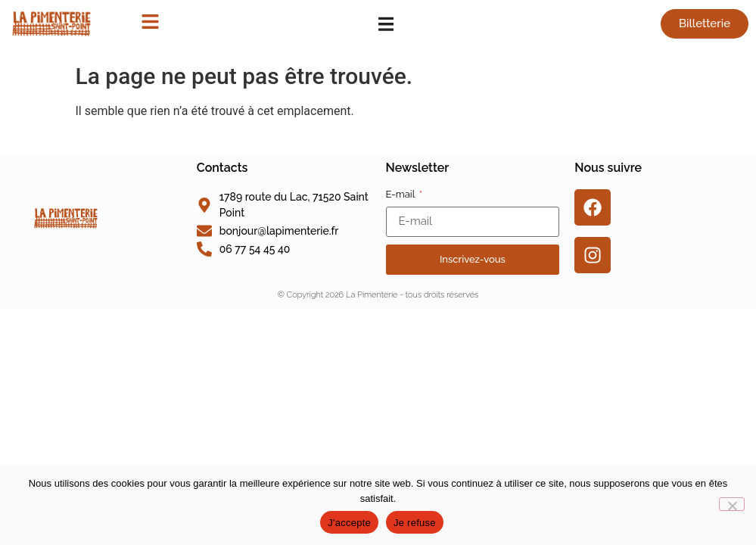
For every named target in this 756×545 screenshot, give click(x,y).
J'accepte (349, 523)
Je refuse (415, 523)
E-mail (402, 195)
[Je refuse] (732, 504)
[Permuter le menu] (386, 24)
